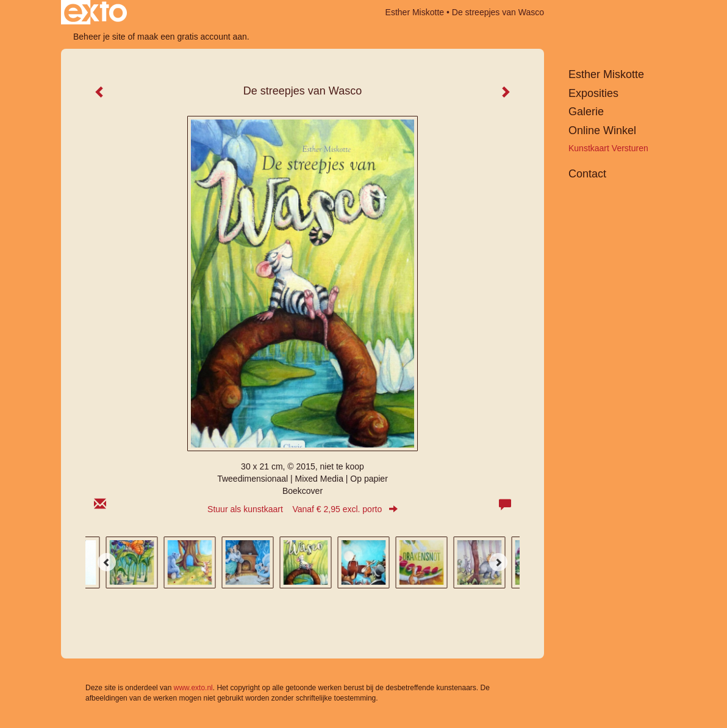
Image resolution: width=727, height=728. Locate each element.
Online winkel (602, 130)
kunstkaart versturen (608, 148)
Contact (587, 174)
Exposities (593, 93)
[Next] (498, 562)
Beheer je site (99, 37)
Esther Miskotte (415, 12)
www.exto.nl (193, 688)
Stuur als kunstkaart (303, 509)
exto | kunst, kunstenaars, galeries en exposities (95, 12)
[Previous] (107, 562)
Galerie (586, 112)
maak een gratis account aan (192, 37)
